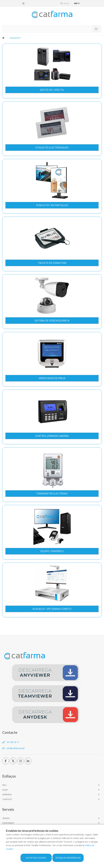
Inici (4, 785)
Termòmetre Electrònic (52, 494)
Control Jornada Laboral (52, 436)
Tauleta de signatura (52, 263)
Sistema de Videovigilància (52, 321)
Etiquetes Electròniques (52, 148)
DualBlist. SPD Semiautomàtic (52, 609)
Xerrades (7, 794)
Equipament (15, 38)
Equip (5, 790)
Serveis (6, 818)
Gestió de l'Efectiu (52, 90)
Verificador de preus (52, 378)
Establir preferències (68, 858)
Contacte (7, 799)
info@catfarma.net (13, 748)
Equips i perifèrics (52, 551)
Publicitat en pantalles (52, 205)
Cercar (65, 3)
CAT (77, 3)
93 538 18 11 (11, 742)
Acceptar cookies (36, 858)
